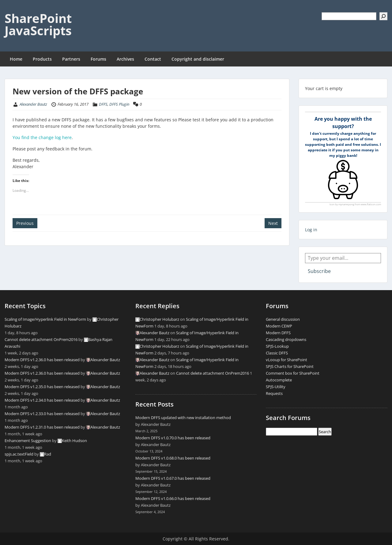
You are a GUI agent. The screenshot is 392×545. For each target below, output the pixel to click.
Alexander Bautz (33, 104)
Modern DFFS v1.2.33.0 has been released (42, 414)
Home (16, 59)
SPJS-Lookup (277, 346)
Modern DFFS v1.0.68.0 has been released (173, 458)
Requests (274, 393)
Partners (71, 59)
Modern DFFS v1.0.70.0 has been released (173, 438)
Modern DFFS (278, 333)
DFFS (103, 104)
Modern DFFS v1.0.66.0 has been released (173, 498)
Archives (125, 59)
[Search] (383, 16)
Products (42, 59)
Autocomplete (279, 380)
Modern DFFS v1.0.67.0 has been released (173, 478)
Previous (25, 223)
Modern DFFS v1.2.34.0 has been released (42, 400)
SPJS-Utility (276, 387)
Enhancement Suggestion (28, 441)
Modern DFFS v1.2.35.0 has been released (42, 387)
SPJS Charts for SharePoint (290, 366)
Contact (153, 59)
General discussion (283, 319)
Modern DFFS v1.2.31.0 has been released (42, 427)
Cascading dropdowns (286, 339)
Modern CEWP (279, 326)
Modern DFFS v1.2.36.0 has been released (42, 360)
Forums (98, 59)
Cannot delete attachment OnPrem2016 (41, 339)
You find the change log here (42, 137)
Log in (311, 230)
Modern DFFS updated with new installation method (183, 418)
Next (273, 223)
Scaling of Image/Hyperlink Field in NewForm (45, 319)
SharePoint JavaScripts (38, 24)
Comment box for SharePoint (293, 373)
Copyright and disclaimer (198, 59)
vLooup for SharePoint (286, 360)
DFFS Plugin (119, 104)
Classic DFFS (277, 353)
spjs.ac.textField (19, 454)
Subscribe (319, 271)
